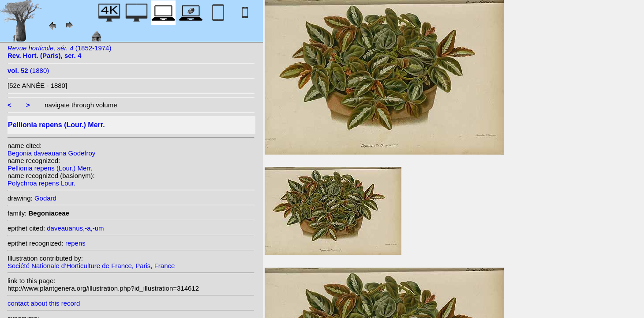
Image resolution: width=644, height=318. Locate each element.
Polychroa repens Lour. (41, 183)
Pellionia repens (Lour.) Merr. (50, 168)
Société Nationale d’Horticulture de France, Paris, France (91, 266)
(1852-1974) (59, 52)
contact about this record (44, 303)
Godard (45, 198)
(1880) (28, 70)
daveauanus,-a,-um (75, 228)
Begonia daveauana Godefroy (51, 153)
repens (75, 243)
